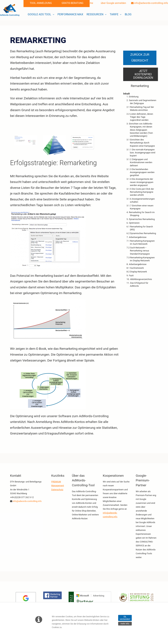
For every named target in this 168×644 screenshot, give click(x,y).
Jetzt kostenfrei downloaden (143, 74)
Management (58, 486)
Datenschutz (57, 490)
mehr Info (125, 624)
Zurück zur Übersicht (140, 58)
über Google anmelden (112, 3)
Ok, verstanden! (125, 618)
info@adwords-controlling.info (150, 3)
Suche (88, 3)
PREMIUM (56, 482)
